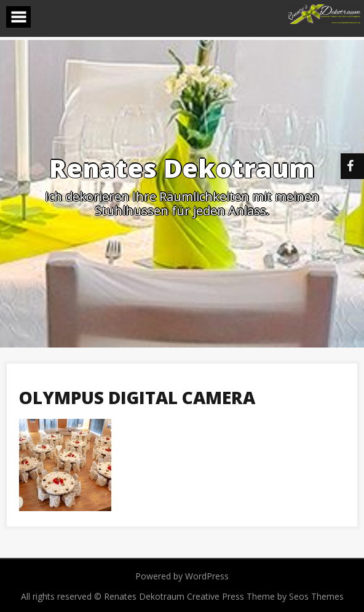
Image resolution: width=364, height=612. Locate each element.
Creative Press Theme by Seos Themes (265, 596)
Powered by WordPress (182, 576)
